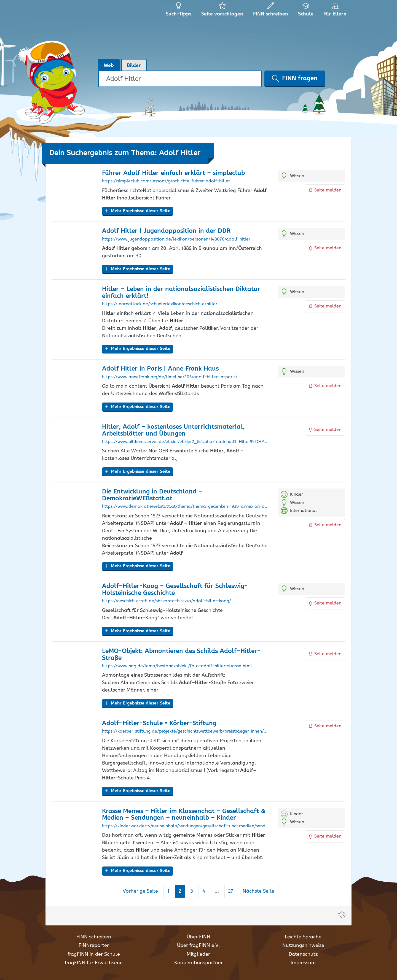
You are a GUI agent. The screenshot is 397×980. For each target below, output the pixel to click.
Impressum (303, 963)
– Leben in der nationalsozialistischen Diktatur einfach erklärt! (181, 293)
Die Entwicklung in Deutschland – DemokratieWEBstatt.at (152, 495)
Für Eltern (336, 11)
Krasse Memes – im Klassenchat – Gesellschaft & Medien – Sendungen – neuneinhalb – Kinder (184, 815)
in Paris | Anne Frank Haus (160, 369)
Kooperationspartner (198, 963)
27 (233, 891)
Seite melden (325, 190)
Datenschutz (303, 954)
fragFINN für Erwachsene (94, 963)
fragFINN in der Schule (94, 954)
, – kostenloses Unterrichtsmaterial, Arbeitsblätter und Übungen (173, 430)
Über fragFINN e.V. (198, 946)
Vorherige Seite (140, 891)
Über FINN (198, 937)
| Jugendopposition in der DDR (166, 231)
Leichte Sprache (303, 937)
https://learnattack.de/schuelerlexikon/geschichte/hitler (160, 304)
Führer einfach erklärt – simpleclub (173, 173)
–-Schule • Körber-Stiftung (159, 723)
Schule (306, 11)
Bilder (134, 66)
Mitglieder (198, 954)
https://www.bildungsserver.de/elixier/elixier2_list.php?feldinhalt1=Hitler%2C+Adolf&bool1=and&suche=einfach (186, 442)
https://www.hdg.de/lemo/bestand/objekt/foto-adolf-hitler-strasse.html (177, 666)
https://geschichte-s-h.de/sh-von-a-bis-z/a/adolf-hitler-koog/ (167, 601)
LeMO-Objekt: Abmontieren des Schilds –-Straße (181, 655)
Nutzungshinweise (303, 946)
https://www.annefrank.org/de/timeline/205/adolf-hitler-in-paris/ (170, 377)
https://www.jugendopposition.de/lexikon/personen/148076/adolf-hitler (176, 239)
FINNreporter (94, 946)
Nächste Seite (258, 891)
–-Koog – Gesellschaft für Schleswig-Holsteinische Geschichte (175, 590)
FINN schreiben (94, 937)
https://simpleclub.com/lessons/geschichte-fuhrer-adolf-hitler (166, 181)
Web (109, 66)
